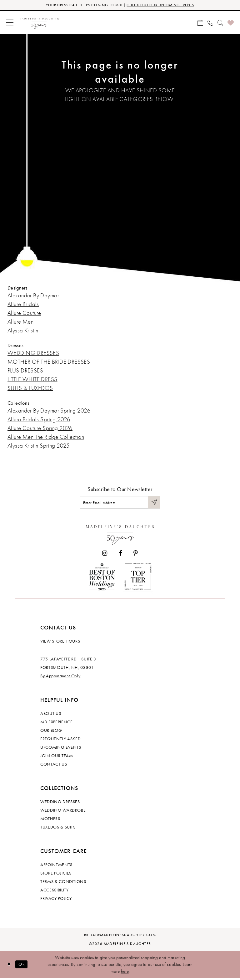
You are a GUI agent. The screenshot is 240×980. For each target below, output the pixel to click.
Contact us (54, 766)
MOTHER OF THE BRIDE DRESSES (49, 362)
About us (51, 715)
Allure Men (20, 322)
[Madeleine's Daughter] (120, 535)
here (125, 973)
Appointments (56, 866)
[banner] (39, 23)
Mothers (50, 820)
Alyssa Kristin (23, 331)
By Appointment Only (60, 678)
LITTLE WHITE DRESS (32, 380)
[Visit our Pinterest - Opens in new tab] (136, 555)
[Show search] (220, 23)
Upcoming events (61, 749)
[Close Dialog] (9, 966)
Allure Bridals (23, 305)
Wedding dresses (60, 803)
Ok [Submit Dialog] (23, 966)
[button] (10, 23)
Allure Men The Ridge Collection (46, 437)
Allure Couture (24, 313)
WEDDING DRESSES (33, 354)
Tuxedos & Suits (58, 829)
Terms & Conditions (63, 883)
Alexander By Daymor (33, 296)
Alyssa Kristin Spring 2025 (39, 446)
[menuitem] (10, 23)
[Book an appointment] (200, 23)
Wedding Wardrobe (63, 812)
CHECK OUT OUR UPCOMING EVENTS (163, 5)
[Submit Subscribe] (154, 503)
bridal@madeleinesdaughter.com (120, 937)
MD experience (56, 724)
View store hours (60, 643)
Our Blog (51, 732)
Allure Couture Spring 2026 (40, 429)
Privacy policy (56, 900)
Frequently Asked (60, 741)
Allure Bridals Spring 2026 (39, 420)
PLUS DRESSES (25, 371)
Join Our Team (57, 757)
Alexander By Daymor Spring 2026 (49, 411)
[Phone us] (210, 23)
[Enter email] (120, 503)
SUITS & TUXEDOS (30, 389)
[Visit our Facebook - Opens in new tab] (120, 555)
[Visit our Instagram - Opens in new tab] (105, 555)
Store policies (56, 875)
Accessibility (54, 892)
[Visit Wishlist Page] (231, 23)
